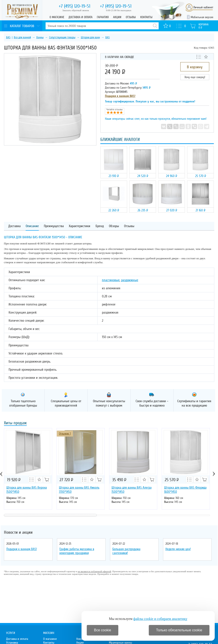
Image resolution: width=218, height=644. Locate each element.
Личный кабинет (203, 7)
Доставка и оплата (81, 17)
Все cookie (103, 630)
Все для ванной (22, 37)
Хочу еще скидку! (195, 77)
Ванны (40, 37)
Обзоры (114, 226)
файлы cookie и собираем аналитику (160, 619)
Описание (32, 226)
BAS (8, 37)
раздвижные (130, 280)
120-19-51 (74, 6)
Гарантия (103, 17)
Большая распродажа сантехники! (126, 551)
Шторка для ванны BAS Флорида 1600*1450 (185, 490)
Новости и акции (18, 532)
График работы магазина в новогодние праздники (77, 551)
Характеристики (80, 226)
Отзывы (131, 17)
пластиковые (111, 280)
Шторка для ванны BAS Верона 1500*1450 (27, 490)
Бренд (100, 226)
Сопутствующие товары (62, 37)
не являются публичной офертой (94, 571)
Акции (117, 17)
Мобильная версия (202, 17)
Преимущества (54, 226)
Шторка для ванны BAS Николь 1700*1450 (79, 490)
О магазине (57, 17)
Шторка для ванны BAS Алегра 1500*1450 (132, 490)
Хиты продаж (15, 423)
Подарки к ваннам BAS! (120, 96)
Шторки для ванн (90, 37)
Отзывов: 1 (65, 434)
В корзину (195, 67)
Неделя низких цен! (178, 549)
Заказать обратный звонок (76, 10)
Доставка (14, 226)
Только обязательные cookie (179, 630)
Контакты (146, 17)
